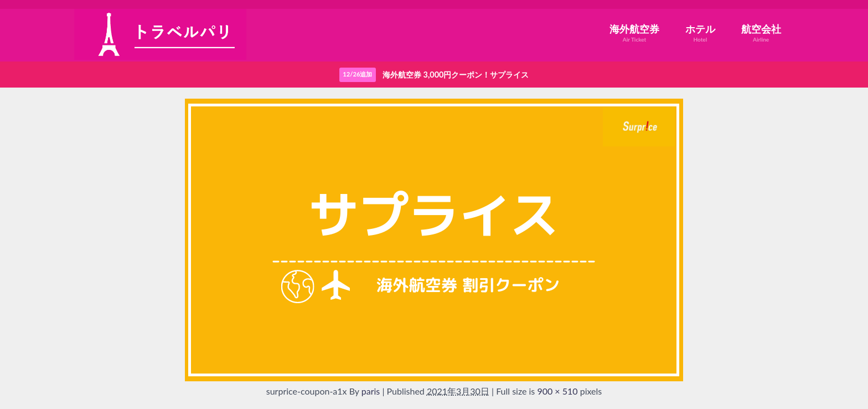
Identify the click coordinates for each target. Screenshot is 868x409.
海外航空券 (634, 33)
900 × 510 (557, 391)
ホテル (700, 33)
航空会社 (761, 33)
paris (371, 391)
